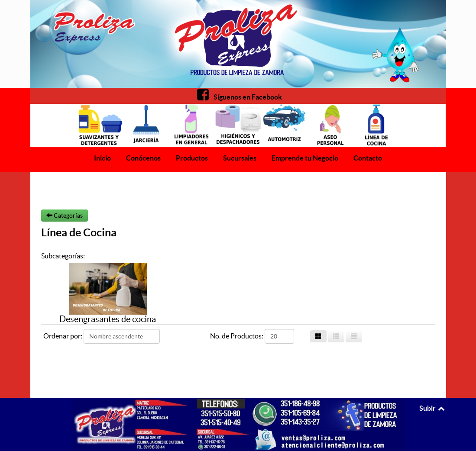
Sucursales (240, 158)
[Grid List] (336, 336)
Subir (433, 408)
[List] (354, 336)
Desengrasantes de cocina (108, 319)
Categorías (65, 216)
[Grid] (318, 336)
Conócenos (143, 158)
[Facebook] (238, 97)
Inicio (102, 158)
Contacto (368, 158)
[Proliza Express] (238, 44)
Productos (192, 158)
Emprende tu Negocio (305, 158)
